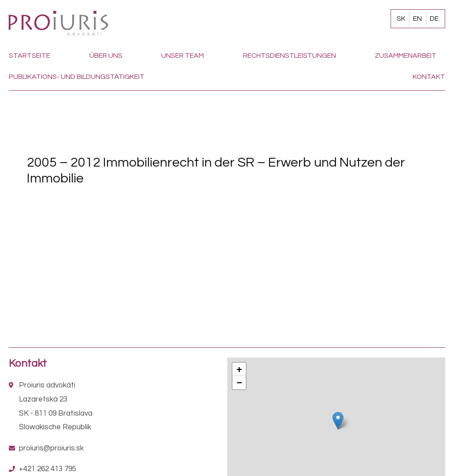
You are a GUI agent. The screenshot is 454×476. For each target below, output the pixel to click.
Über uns (106, 56)
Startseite (30, 56)
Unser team (183, 56)
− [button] (239, 382)
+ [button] (239, 369)
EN (417, 19)
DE (434, 19)
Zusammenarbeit (406, 56)
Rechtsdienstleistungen (290, 56)
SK (401, 19)
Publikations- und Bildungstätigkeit (77, 77)
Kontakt (429, 77)
